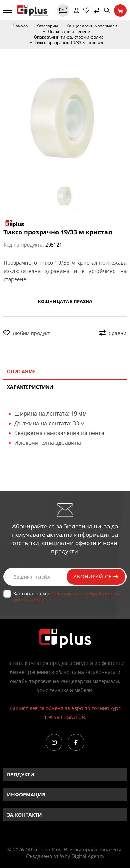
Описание (21, 371)
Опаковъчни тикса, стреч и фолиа (69, 37)
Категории (47, 26)
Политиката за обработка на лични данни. (66, 596)
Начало (20, 26)
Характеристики (30, 387)
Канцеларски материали (92, 26)
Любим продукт (27, 333)
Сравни (113, 333)
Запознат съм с (66, 596)
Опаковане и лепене (69, 32)
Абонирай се (96, 577)
